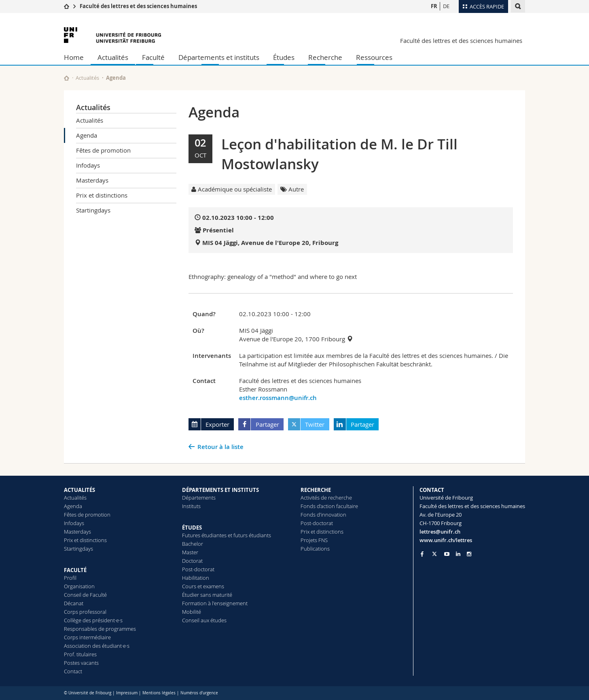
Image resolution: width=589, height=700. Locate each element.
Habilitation (196, 578)
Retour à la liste (220, 447)
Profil (70, 578)
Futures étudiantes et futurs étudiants (227, 535)
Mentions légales (159, 693)
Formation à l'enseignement (215, 603)
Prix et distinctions (102, 195)
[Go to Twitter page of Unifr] (434, 554)
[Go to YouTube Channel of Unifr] (447, 554)
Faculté (153, 57)
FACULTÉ (75, 570)
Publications (315, 549)
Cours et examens (203, 586)
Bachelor (193, 544)
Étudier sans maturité (207, 595)
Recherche (325, 57)
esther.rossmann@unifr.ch (278, 398)
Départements (199, 498)
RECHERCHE (316, 490)
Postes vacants (81, 663)
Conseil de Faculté (85, 595)
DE (446, 6)
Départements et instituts (219, 57)
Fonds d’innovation (323, 515)
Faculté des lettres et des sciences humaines (138, 6)
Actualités (113, 57)
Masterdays (92, 180)
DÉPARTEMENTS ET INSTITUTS (220, 490)
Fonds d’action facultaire (329, 506)
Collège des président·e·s (93, 620)
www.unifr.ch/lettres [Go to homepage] (446, 540)
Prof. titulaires (80, 654)
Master (190, 552)
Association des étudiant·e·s (97, 646)
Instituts (191, 506)
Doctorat (192, 561)
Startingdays (93, 210)
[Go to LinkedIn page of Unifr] (458, 554)
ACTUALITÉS (79, 490)
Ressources (374, 57)
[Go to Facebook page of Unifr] (422, 554)
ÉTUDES (192, 528)
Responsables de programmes (100, 629)
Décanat (74, 603)
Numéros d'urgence (199, 693)
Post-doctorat (198, 569)
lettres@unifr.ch (440, 532)
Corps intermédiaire (87, 637)
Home (74, 57)
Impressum (127, 693)
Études (284, 57)
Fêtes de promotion (103, 150)
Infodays (88, 165)
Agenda (87, 135)
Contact (73, 671)
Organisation (79, 586)
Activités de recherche (326, 498)
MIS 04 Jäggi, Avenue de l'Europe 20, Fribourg (270, 243)
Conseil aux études (204, 620)
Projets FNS (314, 540)
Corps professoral (85, 612)
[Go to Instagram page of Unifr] (469, 554)
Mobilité (192, 612)
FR (434, 6)
